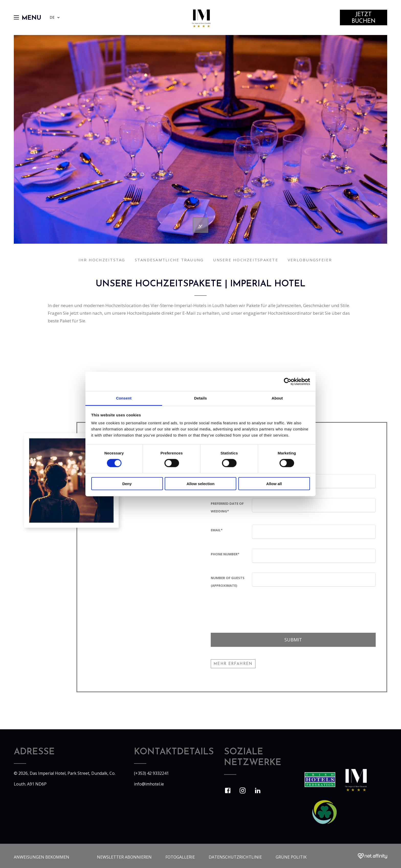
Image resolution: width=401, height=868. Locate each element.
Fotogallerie (180, 857)
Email (217, 530)
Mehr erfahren (233, 664)
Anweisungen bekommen (42, 857)
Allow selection (200, 484)
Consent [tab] (124, 398)
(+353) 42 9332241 (151, 773)
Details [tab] (201, 398)
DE (55, 18)
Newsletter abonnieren (124, 857)
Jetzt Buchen (364, 18)
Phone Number (225, 554)
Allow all (274, 484)
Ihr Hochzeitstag (102, 260)
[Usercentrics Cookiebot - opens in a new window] (288, 381)
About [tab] (277, 398)
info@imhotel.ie (149, 784)
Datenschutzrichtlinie (235, 857)
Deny (127, 484)
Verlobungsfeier (310, 260)
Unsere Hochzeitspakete (246, 260)
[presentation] (291, 609)
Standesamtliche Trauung (169, 260)
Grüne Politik (291, 857)
